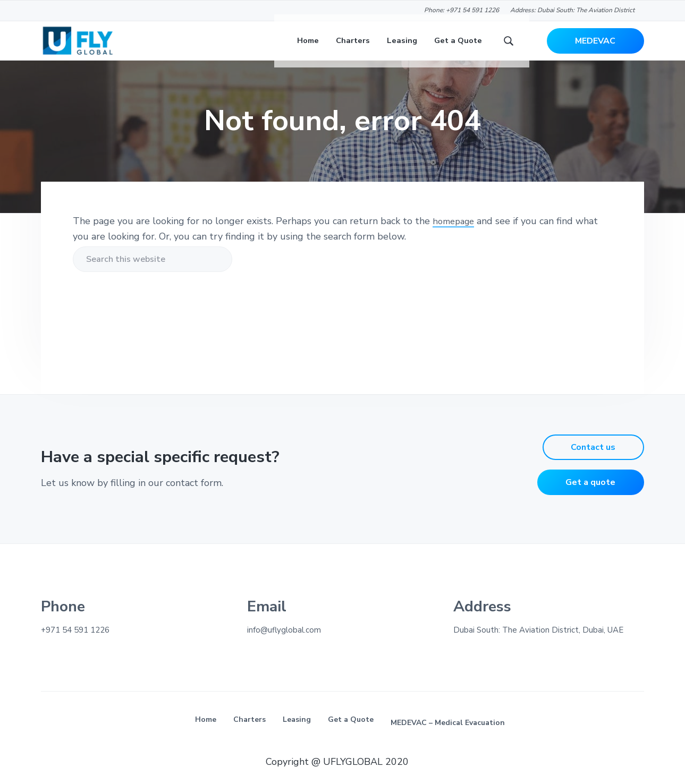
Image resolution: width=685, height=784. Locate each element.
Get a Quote (351, 733)
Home (206, 733)
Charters (250, 733)
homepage (456, 235)
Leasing (297, 733)
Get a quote (590, 497)
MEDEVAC (595, 48)
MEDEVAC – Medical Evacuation (448, 736)
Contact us (593, 462)
